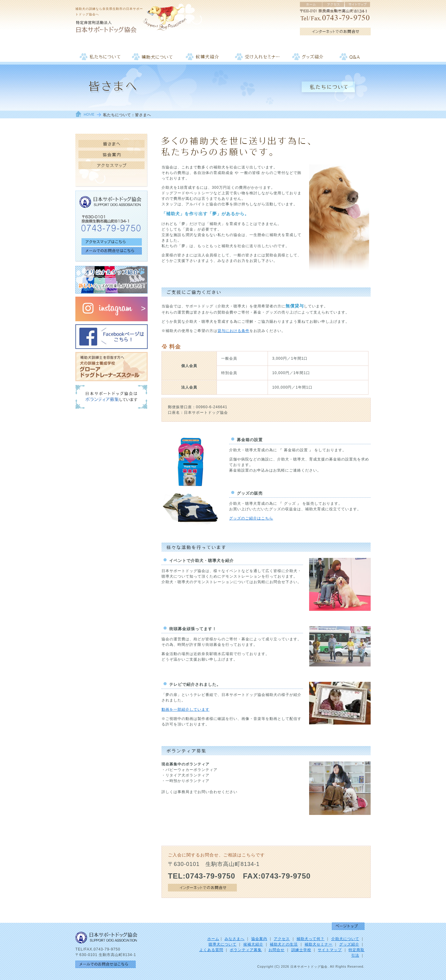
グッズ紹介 (349, 944)
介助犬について (345, 939)
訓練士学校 (301, 950)
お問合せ (277, 950)
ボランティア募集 (246, 950)
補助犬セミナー (319, 944)
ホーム (213, 939)
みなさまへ (235, 939)
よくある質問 (211, 950)
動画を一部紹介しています (185, 709)
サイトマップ (330, 950)
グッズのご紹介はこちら (251, 518)
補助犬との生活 (284, 944)
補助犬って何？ (311, 939)
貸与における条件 (233, 331)
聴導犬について (223, 944)
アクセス (282, 939)
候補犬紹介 (253, 944)
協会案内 (259, 939)
